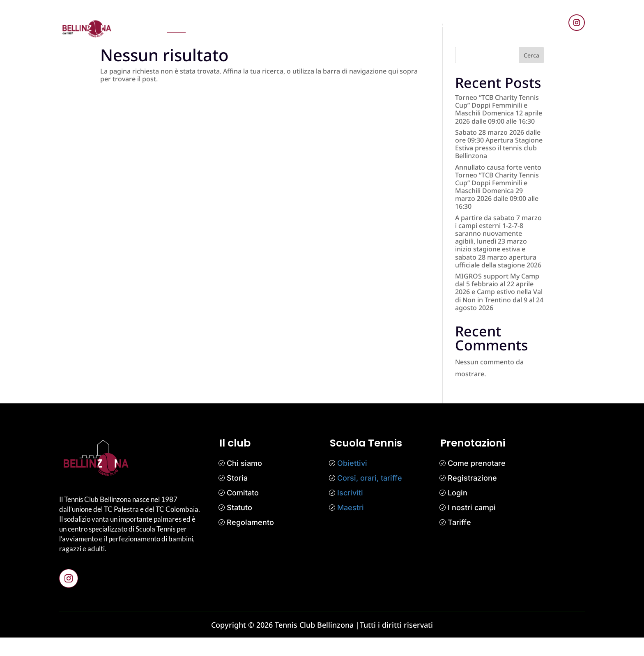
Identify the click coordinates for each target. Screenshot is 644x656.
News (252, 24)
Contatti (439, 24)
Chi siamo (244, 482)
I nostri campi (472, 526)
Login (458, 512)
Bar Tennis (477, 24)
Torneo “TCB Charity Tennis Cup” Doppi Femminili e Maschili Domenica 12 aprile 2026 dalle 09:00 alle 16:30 (499, 128)
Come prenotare (477, 482)
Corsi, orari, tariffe (370, 497)
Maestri (351, 526)
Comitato (243, 512)
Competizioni (341, 24)
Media (408, 24)
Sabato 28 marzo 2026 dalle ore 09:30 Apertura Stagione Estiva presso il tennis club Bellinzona (499, 163)
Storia (237, 497)
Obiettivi (352, 482)
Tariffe (459, 541)
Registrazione (472, 497)
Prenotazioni (215, 24)
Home (176, 24)
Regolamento (250, 541)
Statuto (239, 526)
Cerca (531, 74)
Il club (380, 24)
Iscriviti (350, 512)
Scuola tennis (291, 24)
